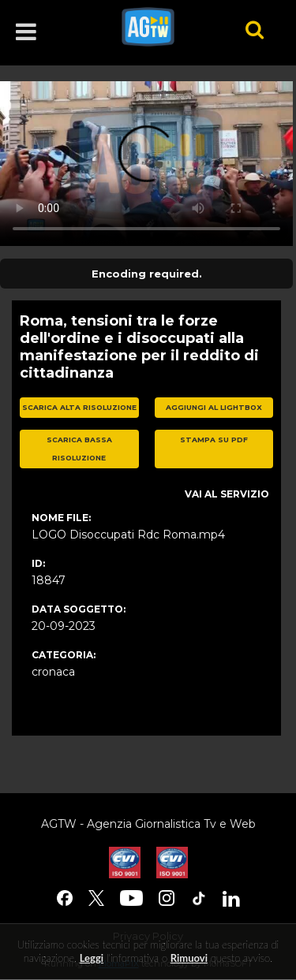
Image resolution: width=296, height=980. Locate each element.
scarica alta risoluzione (79, 407)
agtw (161, 27)
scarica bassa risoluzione (79, 449)
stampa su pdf (214, 440)
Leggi (92, 958)
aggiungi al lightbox (214, 407)
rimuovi (189, 958)
